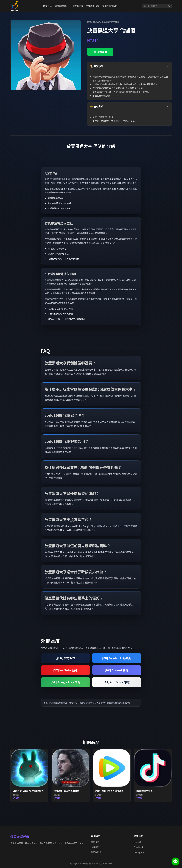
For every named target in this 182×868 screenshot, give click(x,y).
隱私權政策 (96, 852)
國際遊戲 (96, 22)
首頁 (89, 22)
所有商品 (47, 6)
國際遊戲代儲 (61, 6)
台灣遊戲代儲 (77, 6)
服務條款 (95, 847)
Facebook (139, 847)
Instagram (139, 852)
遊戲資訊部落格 (110, 6)
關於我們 (95, 842)
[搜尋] (169, 6)
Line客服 (138, 842)
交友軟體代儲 (92, 6)
